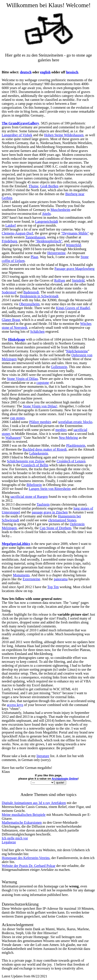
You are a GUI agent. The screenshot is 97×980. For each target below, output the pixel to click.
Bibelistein (34, 485)
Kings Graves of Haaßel (73, 308)
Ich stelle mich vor (15, 838)
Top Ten (53, 587)
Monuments (21, 575)
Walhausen (13, 438)
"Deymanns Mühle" (75, 233)
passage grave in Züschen (50, 512)
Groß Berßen (49, 186)
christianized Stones (62, 520)
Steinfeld (78, 280)
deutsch (26, 72)
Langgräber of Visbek (17, 135)
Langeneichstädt (47, 221)
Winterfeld (73, 245)
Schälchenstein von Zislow (26, 461)
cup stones (17, 418)
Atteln (46, 214)
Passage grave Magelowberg (75, 269)
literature (43, 756)
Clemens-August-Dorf (17, 233)
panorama (61, 579)
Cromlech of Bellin (35, 465)
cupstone (43, 383)
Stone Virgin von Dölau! (40, 406)
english (45, 72)
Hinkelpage (17, 339)
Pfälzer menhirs (40, 422)
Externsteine (32, 579)
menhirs (61, 430)
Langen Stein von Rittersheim (50, 489)
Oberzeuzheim (29, 304)
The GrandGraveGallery (20, 123)
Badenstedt (31, 292)
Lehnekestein (39, 453)
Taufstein (43, 504)
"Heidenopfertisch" (49, 241)
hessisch (72, 72)
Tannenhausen (35, 237)
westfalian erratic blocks (75, 422)
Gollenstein (59, 367)
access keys (15, 705)
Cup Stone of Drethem (55, 528)
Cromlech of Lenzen (71, 461)
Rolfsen (60, 280)
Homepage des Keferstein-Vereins (26, 858)
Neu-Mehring (68, 438)
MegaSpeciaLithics (16, 544)
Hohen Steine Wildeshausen (64, 135)
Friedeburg (9, 241)
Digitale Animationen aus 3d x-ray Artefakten (34, 803)
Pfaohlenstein (76, 445)
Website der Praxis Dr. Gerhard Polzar (29, 866)
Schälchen (37, 332)
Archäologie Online (65, 779)
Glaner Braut (11, 320)
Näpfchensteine (77, 351)
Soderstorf (9, 292)
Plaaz (34, 257)
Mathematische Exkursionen (22, 822)
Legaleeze (9, 842)
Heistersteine (56, 253)
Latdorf (11, 225)
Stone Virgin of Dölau (22, 379)
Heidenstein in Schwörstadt (39, 296)
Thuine (33, 186)
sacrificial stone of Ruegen (29, 497)
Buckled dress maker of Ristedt (45, 449)
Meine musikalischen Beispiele (24, 815)
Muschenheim (61, 210)
